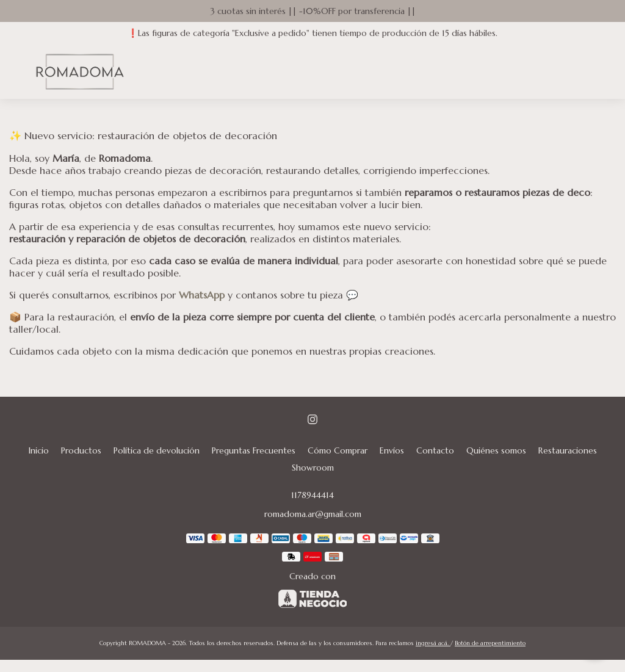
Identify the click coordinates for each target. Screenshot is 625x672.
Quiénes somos (496, 450)
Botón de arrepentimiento (490, 643)
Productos (81, 450)
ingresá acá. (433, 643)
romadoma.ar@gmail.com (313, 514)
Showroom (313, 468)
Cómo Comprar (338, 450)
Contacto (435, 450)
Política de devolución (157, 450)
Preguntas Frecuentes (254, 450)
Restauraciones (568, 450)
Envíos (392, 450)
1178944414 (312, 495)
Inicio (39, 450)
